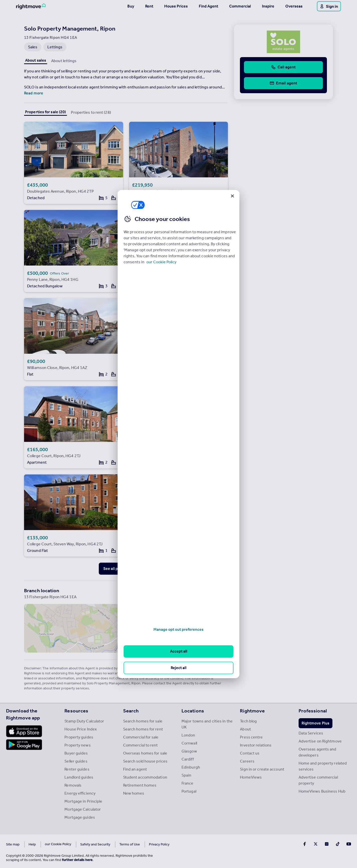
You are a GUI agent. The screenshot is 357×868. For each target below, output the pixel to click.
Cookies (51, 844)
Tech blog (248, 721)
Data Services (311, 733)
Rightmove (252, 711)
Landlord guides (79, 777)
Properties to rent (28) (91, 112)
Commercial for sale (141, 737)
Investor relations (256, 745)
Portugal (189, 791)
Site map (13, 844)
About (245, 729)
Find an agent (135, 769)
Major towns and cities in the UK (207, 724)
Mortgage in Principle (83, 801)
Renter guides (77, 769)
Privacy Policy (145, 844)
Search (131, 711)
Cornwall (189, 743)
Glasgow (189, 751)
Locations (193, 711)
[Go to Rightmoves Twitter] (316, 844)
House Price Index (81, 729)
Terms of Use (116, 844)
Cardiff (188, 759)
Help (32, 844)
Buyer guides (76, 753)
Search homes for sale (143, 721)
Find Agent (208, 6)
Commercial (240, 6)
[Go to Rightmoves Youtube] (349, 844)
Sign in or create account (262, 769)
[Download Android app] (24, 745)
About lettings (64, 61)
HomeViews (251, 777)
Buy (131, 6)
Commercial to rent (141, 745)
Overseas (294, 6)
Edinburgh (191, 767)
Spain (187, 775)
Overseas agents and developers (318, 752)
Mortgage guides (80, 817)
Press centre (251, 737)
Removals (73, 785)
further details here (77, 860)
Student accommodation (145, 777)
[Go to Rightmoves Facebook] (305, 844)
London (188, 735)
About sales (36, 60)
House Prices (176, 6)
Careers (247, 761)
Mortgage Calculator (83, 809)
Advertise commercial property (318, 780)
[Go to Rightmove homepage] (31, 6)
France (188, 783)
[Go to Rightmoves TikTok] (338, 844)
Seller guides (76, 761)
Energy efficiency (80, 793)
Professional (313, 711)
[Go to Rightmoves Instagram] (327, 844)
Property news (77, 745)
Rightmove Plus (316, 723)
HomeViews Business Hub (322, 791)
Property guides (79, 737)
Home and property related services (323, 766)
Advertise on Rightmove (320, 741)
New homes (134, 793)
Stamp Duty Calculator (84, 721)
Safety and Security (81, 844)
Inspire (268, 6)
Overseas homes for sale (145, 753)
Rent (149, 6)
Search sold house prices (145, 761)
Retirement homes (140, 785)
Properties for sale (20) (46, 112)
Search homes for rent (143, 729)
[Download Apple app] (24, 731)
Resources (76, 711)
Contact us (250, 753)
